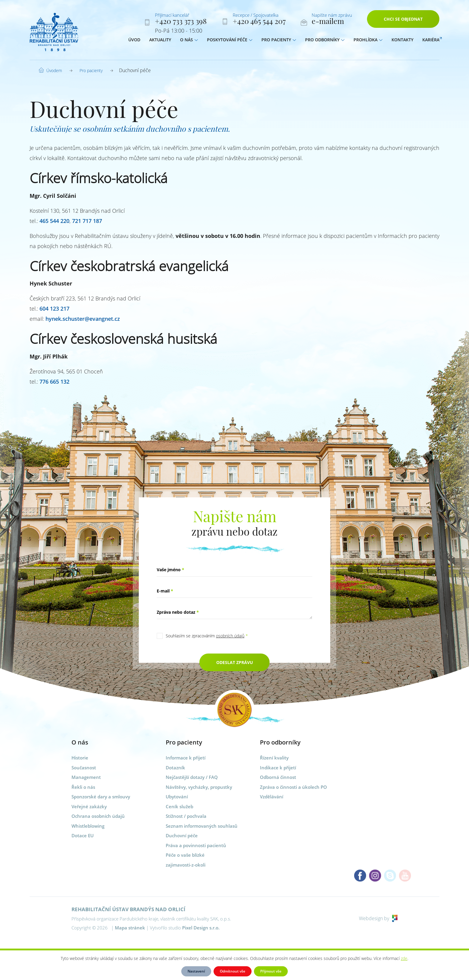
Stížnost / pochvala (186, 816)
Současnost (84, 768)
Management (86, 777)
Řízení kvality (274, 758)
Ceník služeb (179, 806)
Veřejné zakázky (89, 806)
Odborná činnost (278, 777)
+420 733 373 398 (181, 22)
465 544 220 (54, 221)
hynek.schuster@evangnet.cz (83, 319)
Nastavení (196, 971)
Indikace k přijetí (278, 768)
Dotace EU (83, 835)
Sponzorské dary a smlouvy (101, 797)
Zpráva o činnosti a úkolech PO (293, 787)
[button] (196, 41)
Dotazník (175, 768)
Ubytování (177, 797)
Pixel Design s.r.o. (201, 928)
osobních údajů (230, 636)
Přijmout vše (271, 971)
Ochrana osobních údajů (98, 816)
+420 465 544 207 (259, 22)
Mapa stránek (130, 928)
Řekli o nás (83, 787)
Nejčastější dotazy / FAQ (192, 777)
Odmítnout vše (233, 971)
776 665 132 (54, 382)
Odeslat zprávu (235, 662)
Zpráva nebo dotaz (178, 612)
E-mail (165, 591)
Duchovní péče (182, 835)
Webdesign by (378, 918)
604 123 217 (54, 309)
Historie (80, 758)
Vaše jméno (170, 570)
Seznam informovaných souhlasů (202, 826)
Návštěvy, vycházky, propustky (199, 787)
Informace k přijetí (186, 758)
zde (404, 958)
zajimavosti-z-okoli (186, 865)
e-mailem (328, 22)
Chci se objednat (403, 20)
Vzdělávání (272, 797)
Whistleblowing (88, 826)
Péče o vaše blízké (185, 855)
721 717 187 (87, 221)
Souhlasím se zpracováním (207, 636)
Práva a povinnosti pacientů (196, 845)
